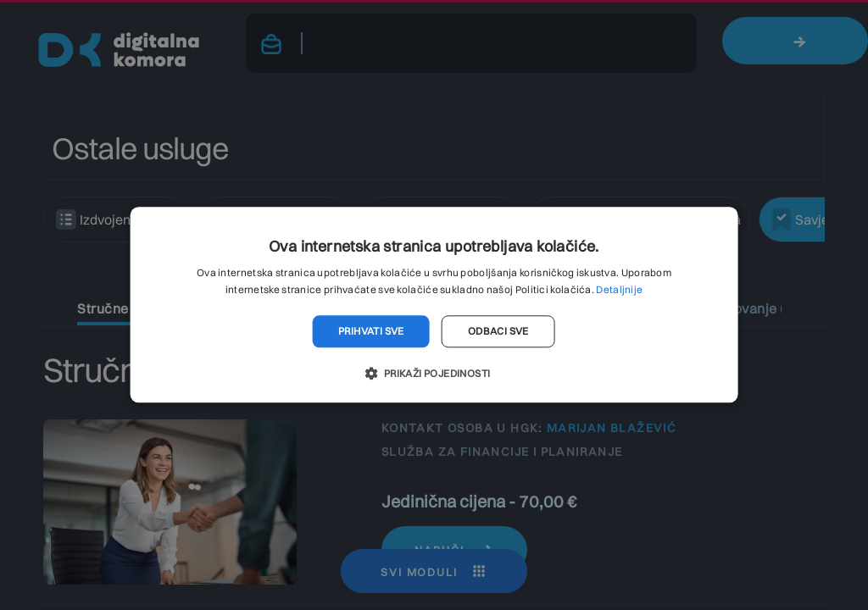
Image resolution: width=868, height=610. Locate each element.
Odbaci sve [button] (498, 331)
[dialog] (434, 305)
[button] (434, 374)
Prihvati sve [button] (371, 331)
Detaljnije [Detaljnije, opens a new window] (619, 290)
